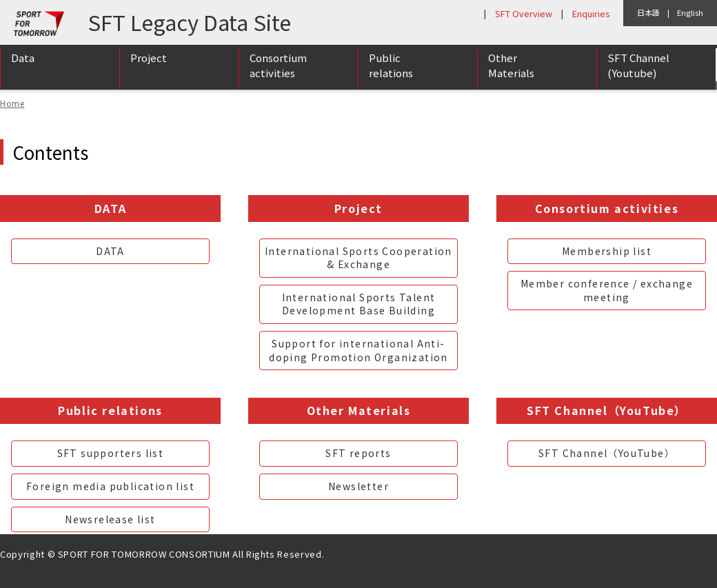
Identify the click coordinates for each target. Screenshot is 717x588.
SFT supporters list (111, 453)
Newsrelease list (110, 519)
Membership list (607, 251)
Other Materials (511, 71)
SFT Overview (524, 13)
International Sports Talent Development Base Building (359, 304)
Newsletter (358, 486)
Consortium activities (278, 71)
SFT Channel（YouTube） (607, 453)
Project (149, 63)
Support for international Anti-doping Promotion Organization (358, 350)
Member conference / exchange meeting (607, 290)
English (690, 12)
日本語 (648, 12)
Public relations (391, 71)
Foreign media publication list (110, 486)
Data (23, 63)
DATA (110, 251)
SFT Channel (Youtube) (638, 71)
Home (12, 103)
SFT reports (358, 453)
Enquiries (591, 13)
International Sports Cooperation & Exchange (358, 258)
